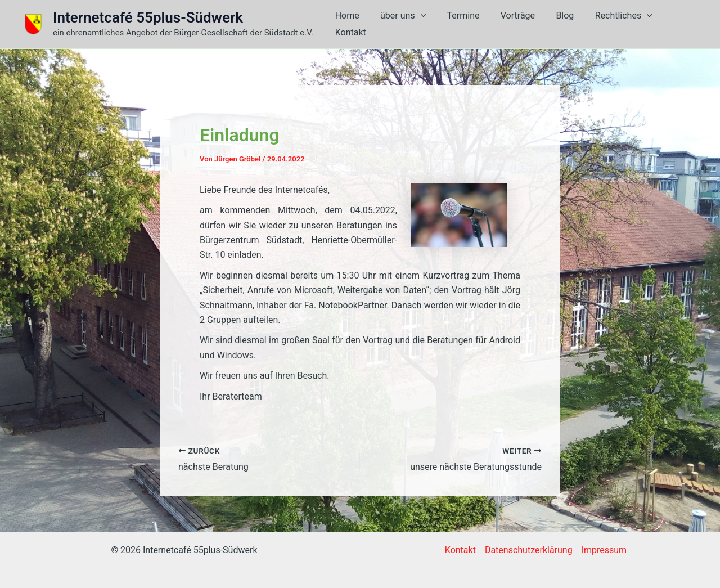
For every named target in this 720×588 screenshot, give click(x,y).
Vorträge (511, 24)
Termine (460, 24)
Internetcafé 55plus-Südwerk (148, 17)
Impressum (604, 550)
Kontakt (673, 24)
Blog (555, 24)
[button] (420, 24)
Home (349, 24)
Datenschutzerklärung (529, 550)
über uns (402, 24)
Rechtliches (611, 24)
